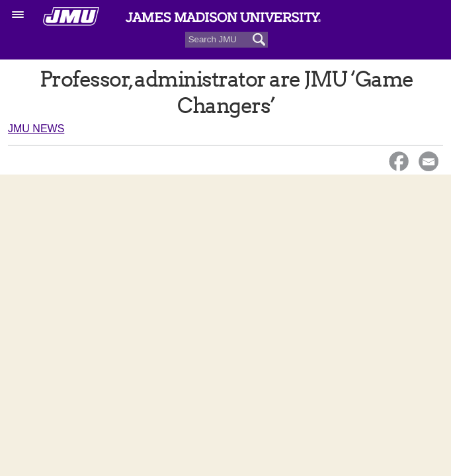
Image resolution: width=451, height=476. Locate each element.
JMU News (36, 129)
